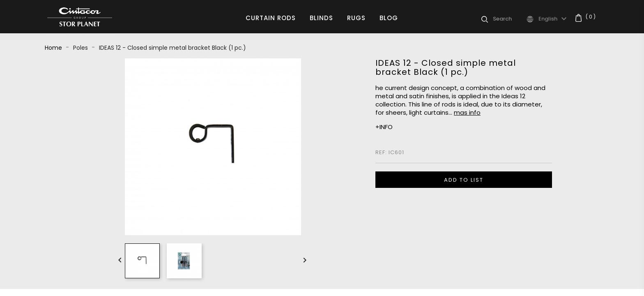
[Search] (509, 19)
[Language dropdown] (554, 19)
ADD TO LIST (464, 180)
